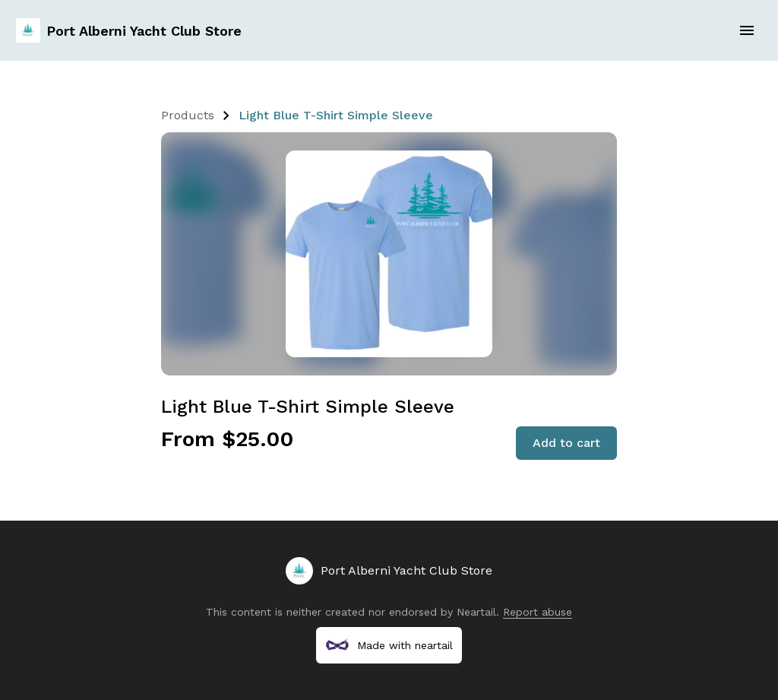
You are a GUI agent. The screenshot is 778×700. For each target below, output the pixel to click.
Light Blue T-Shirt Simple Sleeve (336, 115)
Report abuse (538, 612)
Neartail (476, 612)
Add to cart (566, 443)
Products (188, 115)
